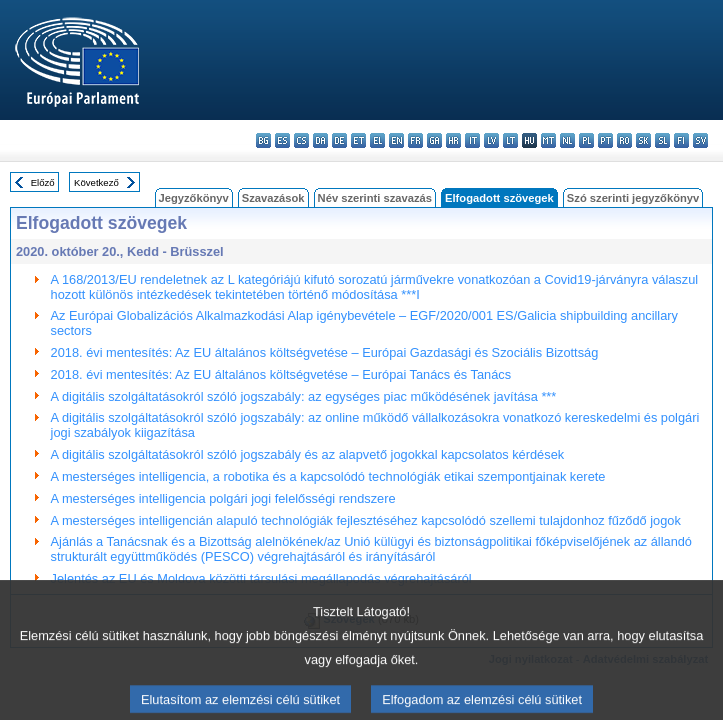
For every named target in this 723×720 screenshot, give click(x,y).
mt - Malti (548, 140)
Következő (96, 182)
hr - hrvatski (453, 140)
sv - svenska (700, 140)
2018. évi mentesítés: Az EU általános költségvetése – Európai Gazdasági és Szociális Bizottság (325, 352)
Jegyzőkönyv (194, 198)
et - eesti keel (358, 140)
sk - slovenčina (643, 140)
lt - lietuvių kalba (510, 140)
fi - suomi (681, 140)
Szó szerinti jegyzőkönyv (633, 198)
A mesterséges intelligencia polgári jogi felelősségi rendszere (223, 498)
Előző (43, 182)
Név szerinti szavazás (375, 198)
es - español (282, 140)
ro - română (624, 140)
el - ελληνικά (377, 140)
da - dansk (320, 140)
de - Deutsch (339, 140)
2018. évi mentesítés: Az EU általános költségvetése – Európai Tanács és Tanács (281, 374)
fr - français (415, 140)
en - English (396, 140)
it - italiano (472, 140)
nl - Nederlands (567, 140)
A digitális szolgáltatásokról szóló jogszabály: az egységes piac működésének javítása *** (304, 396)
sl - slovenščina (662, 140)
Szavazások (273, 198)
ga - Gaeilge (434, 140)
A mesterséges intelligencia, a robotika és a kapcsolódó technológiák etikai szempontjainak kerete (328, 476)
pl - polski (586, 140)
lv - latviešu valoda (491, 140)
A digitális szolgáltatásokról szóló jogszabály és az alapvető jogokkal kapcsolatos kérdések (308, 454)
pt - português (605, 140)
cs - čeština (301, 140)
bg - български (263, 140)
